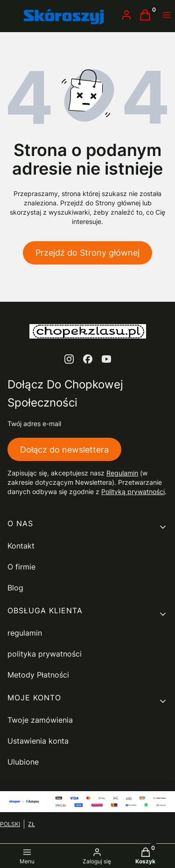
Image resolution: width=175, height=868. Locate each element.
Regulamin (122, 473)
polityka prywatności (45, 654)
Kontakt (21, 546)
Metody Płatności (38, 675)
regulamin (25, 633)
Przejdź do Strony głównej (87, 253)
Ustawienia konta (38, 741)
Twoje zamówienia (40, 720)
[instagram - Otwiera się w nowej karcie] (69, 359)
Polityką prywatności (133, 492)
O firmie (21, 567)
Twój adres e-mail (34, 424)
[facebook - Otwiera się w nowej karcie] (88, 359)
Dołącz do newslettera (64, 449)
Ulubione (23, 762)
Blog (15, 588)
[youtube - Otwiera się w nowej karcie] (106, 359)
